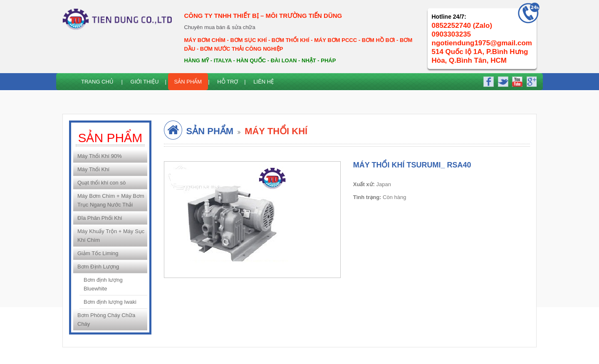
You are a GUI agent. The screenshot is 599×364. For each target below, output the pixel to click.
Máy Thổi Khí (93, 169)
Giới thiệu (145, 82)
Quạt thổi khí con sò (101, 183)
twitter (502, 81)
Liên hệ (264, 82)
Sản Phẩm (188, 82)
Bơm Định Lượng (98, 267)
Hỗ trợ (228, 82)
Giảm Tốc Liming (98, 253)
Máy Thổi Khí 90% (100, 156)
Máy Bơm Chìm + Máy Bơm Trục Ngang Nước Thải (111, 200)
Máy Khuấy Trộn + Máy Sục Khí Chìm (111, 236)
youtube (516, 81)
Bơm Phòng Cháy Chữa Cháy (106, 320)
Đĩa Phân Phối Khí (100, 218)
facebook (488, 81)
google (530, 81)
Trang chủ (97, 82)
